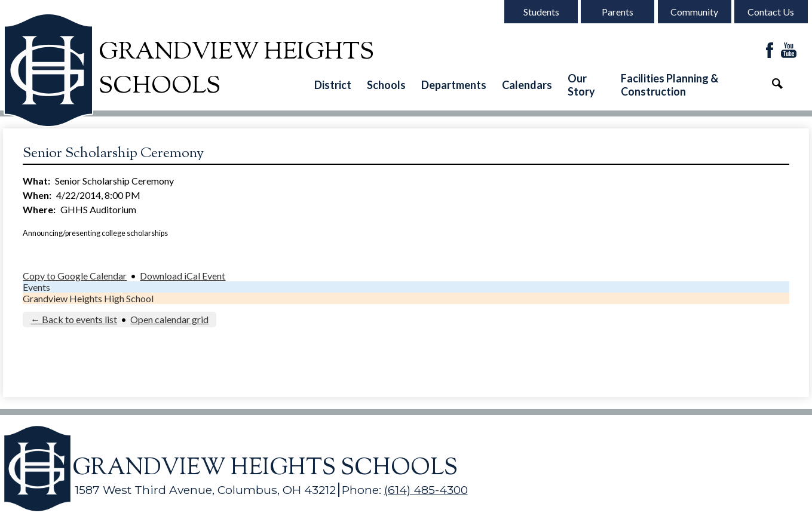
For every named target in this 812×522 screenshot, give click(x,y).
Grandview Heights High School (88, 298)
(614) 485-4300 (426, 490)
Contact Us (771, 12)
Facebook (770, 51)
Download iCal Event (183, 276)
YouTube (789, 51)
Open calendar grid (169, 319)
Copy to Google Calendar (75, 276)
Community (694, 12)
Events (36, 287)
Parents (618, 12)
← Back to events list (74, 319)
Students (541, 12)
